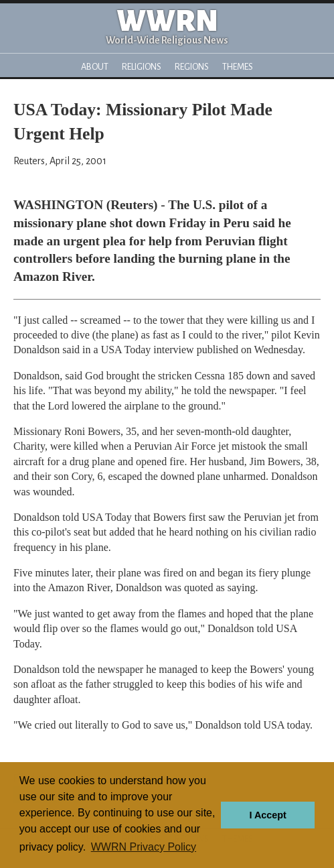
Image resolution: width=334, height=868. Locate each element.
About (95, 67)
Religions (142, 67)
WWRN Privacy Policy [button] (144, 847)
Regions (192, 67)
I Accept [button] (267, 815)
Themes (238, 67)
